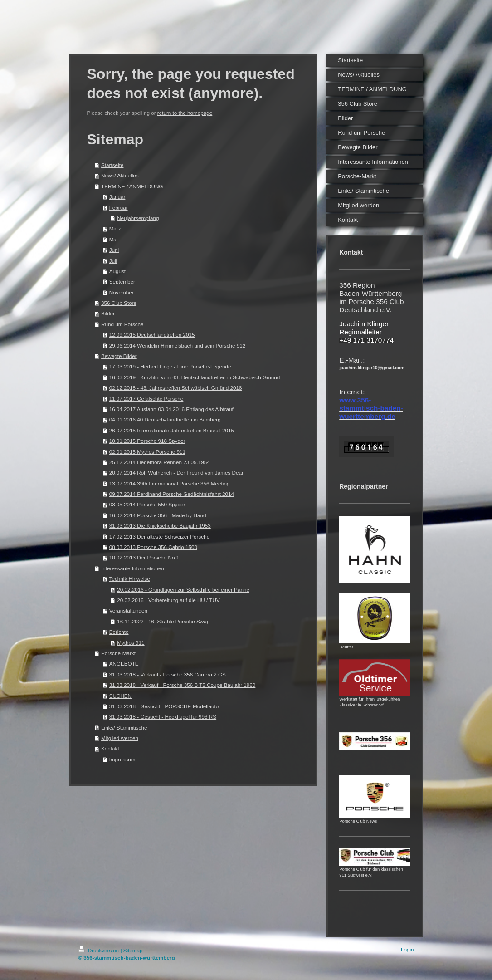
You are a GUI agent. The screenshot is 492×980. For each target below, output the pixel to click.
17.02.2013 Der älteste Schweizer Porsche (160, 537)
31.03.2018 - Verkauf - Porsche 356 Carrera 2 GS (168, 674)
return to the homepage (185, 113)
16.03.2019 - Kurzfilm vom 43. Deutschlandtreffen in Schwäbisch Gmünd (195, 377)
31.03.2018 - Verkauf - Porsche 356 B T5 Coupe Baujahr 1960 (183, 685)
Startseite (112, 165)
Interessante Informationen (133, 568)
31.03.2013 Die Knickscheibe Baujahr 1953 (160, 526)
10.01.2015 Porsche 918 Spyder (147, 441)
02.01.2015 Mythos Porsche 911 (147, 452)
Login (407, 949)
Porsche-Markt (118, 653)
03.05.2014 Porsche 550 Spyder (147, 504)
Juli (113, 261)
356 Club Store (119, 303)
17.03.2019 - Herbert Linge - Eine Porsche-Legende (170, 366)
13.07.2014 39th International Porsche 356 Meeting (170, 483)
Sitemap (133, 950)
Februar (119, 208)
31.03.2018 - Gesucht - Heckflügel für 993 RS (163, 717)
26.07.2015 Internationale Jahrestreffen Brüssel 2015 (172, 430)
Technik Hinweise (130, 579)
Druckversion (100, 950)
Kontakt (110, 748)
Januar (117, 197)
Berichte (119, 632)
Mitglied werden (120, 738)
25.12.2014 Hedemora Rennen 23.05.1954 (160, 462)
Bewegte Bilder (119, 356)
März (115, 228)
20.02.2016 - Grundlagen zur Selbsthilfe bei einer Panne (183, 590)
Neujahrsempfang (138, 218)
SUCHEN (120, 696)
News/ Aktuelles (120, 175)
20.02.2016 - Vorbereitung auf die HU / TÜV (168, 600)
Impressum (122, 759)
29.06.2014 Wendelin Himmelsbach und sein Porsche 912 (178, 345)
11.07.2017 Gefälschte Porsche (146, 399)
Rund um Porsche (122, 324)
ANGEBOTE (124, 664)
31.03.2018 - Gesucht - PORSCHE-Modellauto (164, 706)
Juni (114, 250)
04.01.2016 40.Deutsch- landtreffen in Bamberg (165, 419)
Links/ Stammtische (124, 728)
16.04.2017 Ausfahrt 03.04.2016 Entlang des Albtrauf (171, 409)
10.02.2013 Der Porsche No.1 (144, 557)
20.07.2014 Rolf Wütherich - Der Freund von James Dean (177, 473)
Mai (114, 239)
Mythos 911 (131, 643)
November (122, 292)
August (117, 271)
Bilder (108, 313)
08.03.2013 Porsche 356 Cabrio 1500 (153, 547)
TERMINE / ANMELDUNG (132, 186)
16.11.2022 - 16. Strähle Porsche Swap (163, 621)
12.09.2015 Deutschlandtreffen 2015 (152, 335)
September (122, 282)
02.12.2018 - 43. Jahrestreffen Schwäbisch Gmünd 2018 (176, 388)
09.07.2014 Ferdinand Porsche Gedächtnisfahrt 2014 (172, 494)
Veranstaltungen (128, 610)
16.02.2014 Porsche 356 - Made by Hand (158, 515)
